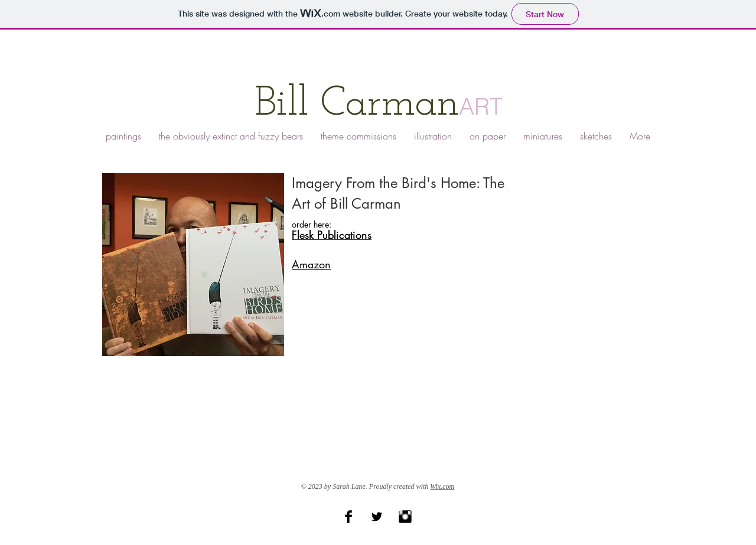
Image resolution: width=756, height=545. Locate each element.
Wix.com (442, 486)
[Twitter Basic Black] (377, 517)
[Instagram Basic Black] (405, 517)
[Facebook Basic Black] (348, 517)
